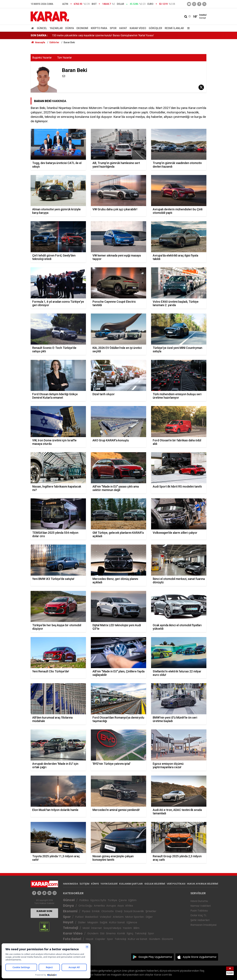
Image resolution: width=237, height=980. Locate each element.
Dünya (70, 28)
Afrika (129, 906)
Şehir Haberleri (200, 920)
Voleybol (105, 917)
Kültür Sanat (117, 922)
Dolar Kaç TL (198, 915)
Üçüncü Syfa (98, 900)
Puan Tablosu (199, 911)
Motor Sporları (135, 917)
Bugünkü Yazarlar (42, 58)
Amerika (99, 906)
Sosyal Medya (112, 928)
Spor (113, 28)
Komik (121, 933)
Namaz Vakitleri (201, 906)
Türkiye (112, 900)
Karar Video (138, 28)
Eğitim (132, 900)
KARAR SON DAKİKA (44, 913)
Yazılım (127, 928)
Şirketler (151, 911)
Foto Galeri (72, 939)
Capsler (100, 939)
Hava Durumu (199, 901)
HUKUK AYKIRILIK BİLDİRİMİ (203, 884)
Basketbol (92, 917)
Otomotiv (108, 911)
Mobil (86, 928)
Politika (84, 900)
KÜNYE (95, 884)
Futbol (79, 917)
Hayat (123, 28)
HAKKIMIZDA (71, 884)
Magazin (93, 922)
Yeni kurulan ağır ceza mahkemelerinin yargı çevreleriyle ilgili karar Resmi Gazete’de (100, 35)
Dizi (102, 933)
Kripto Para (99, 28)
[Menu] (188, 28)
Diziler (82, 922)
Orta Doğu (85, 906)
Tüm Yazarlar (65, 58)
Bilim (136, 928)
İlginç (130, 933)
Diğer (149, 917)
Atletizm (118, 917)
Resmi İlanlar (174, 28)
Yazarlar (56, 28)
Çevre (123, 900)
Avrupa (111, 906)
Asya (120, 906)
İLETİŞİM (85, 884)
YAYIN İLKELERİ (109, 884)
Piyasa (86, 911)
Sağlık (104, 922)
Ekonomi (82, 28)
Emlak (96, 911)
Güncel (42, 28)
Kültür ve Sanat (138, 939)
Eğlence (132, 922)
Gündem (93, 933)
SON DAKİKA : (39, 35)
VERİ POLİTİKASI (176, 884)
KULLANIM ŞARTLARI (131, 884)
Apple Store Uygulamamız (200, 957)
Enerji (119, 911)
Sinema (111, 933)
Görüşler (155, 28)
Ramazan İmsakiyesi (203, 925)
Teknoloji (71, 928)
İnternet (97, 928)
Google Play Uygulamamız (155, 957)
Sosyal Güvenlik (134, 911)
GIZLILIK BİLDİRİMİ (155, 884)
